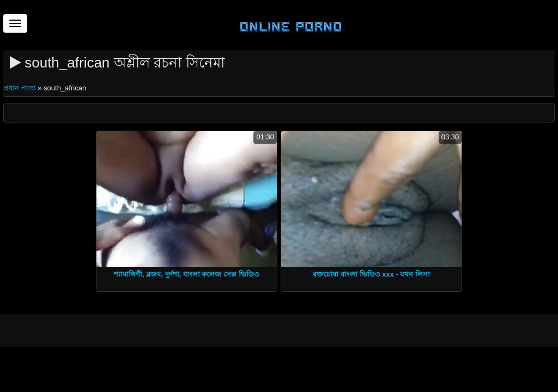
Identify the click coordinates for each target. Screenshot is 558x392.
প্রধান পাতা (20, 88)
